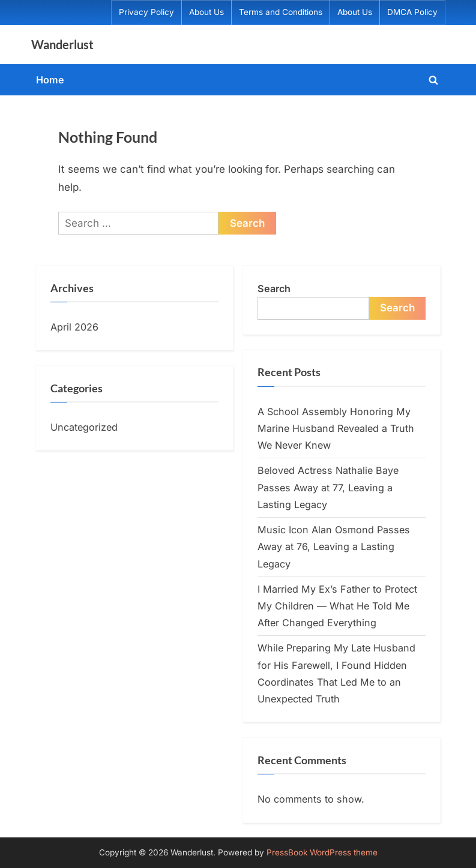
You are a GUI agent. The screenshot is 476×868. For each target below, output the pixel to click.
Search (274, 289)
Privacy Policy (146, 12)
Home (50, 80)
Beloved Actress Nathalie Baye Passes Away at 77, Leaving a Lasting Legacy (328, 487)
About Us (206, 12)
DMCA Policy (412, 12)
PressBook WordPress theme (322, 852)
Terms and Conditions (281, 12)
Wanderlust (62, 44)
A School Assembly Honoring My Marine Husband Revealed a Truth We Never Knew (336, 429)
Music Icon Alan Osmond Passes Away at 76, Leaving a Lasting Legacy (334, 547)
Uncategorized (84, 427)
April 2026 (74, 327)
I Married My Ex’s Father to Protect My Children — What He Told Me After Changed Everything (337, 606)
